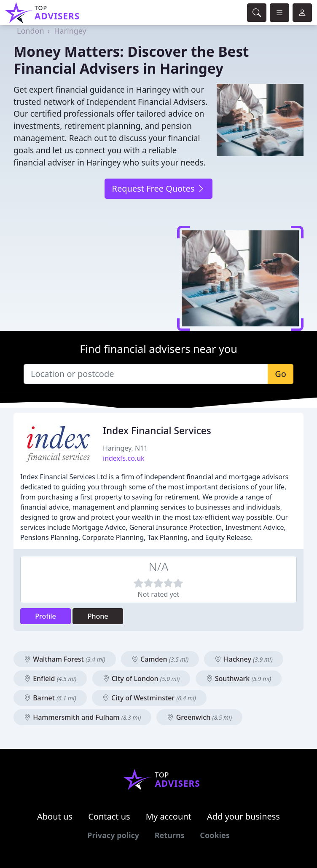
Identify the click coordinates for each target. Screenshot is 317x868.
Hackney (243, 659)
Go (281, 374)
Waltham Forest (65, 659)
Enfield (50, 678)
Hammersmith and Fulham (82, 717)
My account (169, 816)
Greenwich (199, 717)
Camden (160, 659)
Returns (170, 835)
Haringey (70, 31)
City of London (141, 678)
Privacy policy (113, 835)
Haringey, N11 (125, 448)
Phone (98, 616)
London (31, 31)
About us (55, 816)
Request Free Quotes (158, 188)
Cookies (215, 835)
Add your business (243, 816)
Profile (46, 616)
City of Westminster (149, 698)
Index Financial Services (157, 431)
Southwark (239, 678)
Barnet (50, 698)
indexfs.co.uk (124, 458)
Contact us (109, 816)
